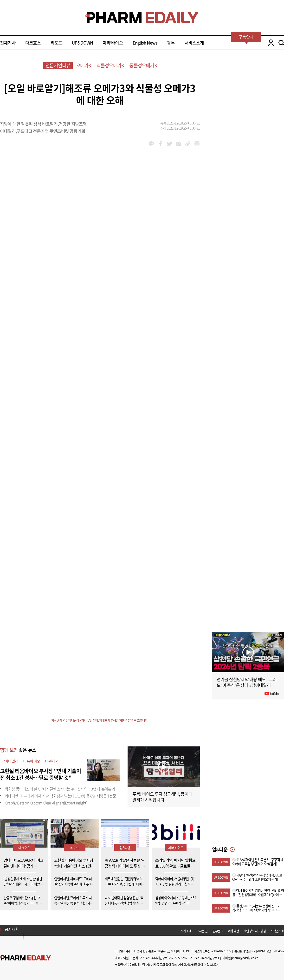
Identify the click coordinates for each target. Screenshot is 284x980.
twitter (170, 144)
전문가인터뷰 (58, 65)
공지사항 (12, 929)
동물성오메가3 (143, 65)
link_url (188, 144)
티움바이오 (32, 761)
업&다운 (125, 848)
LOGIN (270, 43)
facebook (160, 144)
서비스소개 (194, 43)
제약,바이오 (176, 848)
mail (179, 144)
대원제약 (52, 761)
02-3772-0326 (147, 958)
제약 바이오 (113, 43)
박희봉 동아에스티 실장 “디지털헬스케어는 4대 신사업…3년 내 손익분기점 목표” (66, 789)
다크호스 (33, 43)
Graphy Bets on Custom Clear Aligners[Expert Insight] (46, 803)
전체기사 (8, 43)
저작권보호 (277, 931)
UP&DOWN (82, 43)
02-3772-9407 (179, 958)
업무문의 (218, 931)
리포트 (56, 43)
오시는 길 (202, 931)
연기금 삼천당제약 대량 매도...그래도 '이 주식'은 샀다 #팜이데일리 (247, 682)
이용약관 (233, 931)
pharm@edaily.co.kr (244, 958)
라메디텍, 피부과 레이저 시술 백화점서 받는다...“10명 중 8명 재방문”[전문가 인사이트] (70, 796)
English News (145, 43)
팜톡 (171, 43)
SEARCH (281, 43)
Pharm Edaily (26, 958)
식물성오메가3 (110, 65)
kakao (151, 144)
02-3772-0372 (197, 958)
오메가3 (84, 65)
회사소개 (186, 931)
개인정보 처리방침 (255, 931)
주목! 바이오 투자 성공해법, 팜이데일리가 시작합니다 (162, 797)
